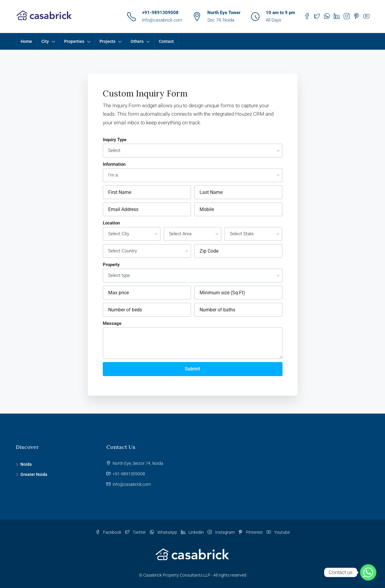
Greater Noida (34, 474)
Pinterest (251, 532)
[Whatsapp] (368, 572)
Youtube (278, 532)
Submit (192, 369)
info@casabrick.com (162, 20)
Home (26, 41)
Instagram (222, 532)
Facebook (109, 532)
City (45, 41)
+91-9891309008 (160, 13)
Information (114, 164)
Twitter (136, 532)
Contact (166, 41)
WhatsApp (164, 532)
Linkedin (193, 532)
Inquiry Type (115, 140)
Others (137, 41)
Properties (74, 41)
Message (112, 323)
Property (111, 265)
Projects (107, 41)
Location (111, 223)
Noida (26, 464)
